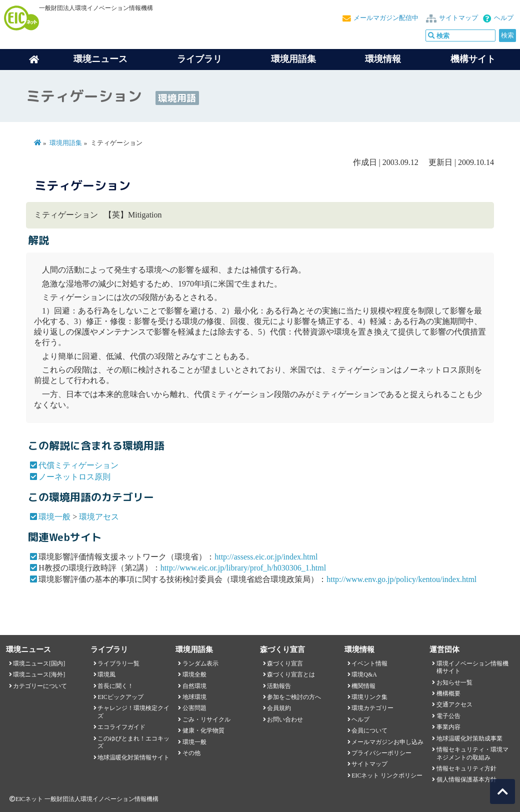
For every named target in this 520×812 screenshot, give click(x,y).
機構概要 (448, 693)
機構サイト (473, 59)
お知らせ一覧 (454, 682)
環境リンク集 (369, 697)
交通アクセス (454, 704)
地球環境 (194, 697)
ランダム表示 (200, 663)
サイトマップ (458, 18)
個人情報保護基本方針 (466, 779)
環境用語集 (293, 59)
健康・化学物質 (203, 730)
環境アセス (99, 517)
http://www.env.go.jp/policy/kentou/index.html (401, 579)
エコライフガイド (121, 727)
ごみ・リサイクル (206, 719)
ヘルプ (504, 18)
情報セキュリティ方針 (466, 768)
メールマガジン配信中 (386, 18)
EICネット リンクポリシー (387, 775)
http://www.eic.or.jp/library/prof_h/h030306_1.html (243, 568)
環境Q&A (364, 674)
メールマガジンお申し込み (387, 742)
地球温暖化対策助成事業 (469, 738)
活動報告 (279, 686)
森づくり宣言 (285, 663)
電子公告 (448, 716)
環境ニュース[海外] (39, 674)
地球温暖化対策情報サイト (133, 757)
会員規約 (279, 708)
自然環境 (194, 686)
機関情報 (363, 686)
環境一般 (54, 517)
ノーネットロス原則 (74, 477)
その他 (191, 753)
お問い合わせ (285, 719)
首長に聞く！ (115, 686)
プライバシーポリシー (381, 753)
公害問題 (194, 708)
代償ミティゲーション (78, 465)
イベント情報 (369, 663)
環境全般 (194, 674)
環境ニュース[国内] (39, 663)
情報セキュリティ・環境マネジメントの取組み (472, 753)
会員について (369, 730)
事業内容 (448, 727)
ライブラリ (199, 59)
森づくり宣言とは (291, 674)
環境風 (106, 674)
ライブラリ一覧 (118, 663)
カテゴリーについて (40, 686)
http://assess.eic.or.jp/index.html (266, 557)
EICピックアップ (120, 697)
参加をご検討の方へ (294, 697)
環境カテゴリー (372, 708)
